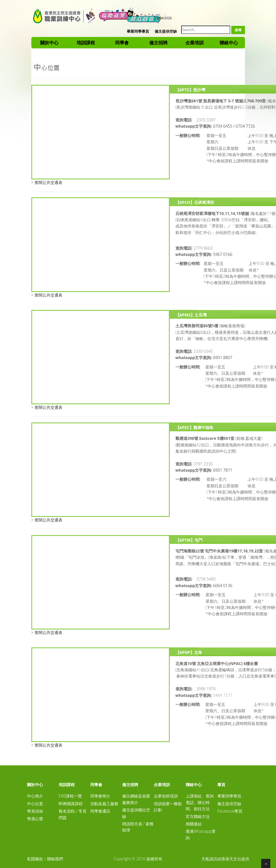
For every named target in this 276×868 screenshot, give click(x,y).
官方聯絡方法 (198, 816)
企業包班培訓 (166, 796)
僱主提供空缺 (166, 31)
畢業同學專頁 (138, 31)
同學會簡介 (100, 796)
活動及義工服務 (104, 804)
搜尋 (238, 30)
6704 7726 (246, 126)
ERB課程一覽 (70, 796)
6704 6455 (223, 126)
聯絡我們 (55, 859)
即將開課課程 (71, 804)
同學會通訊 (100, 811)
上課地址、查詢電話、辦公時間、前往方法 (200, 802)
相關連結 (194, 824)
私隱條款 (35, 859)
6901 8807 (223, 358)
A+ (143, 17)
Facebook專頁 (230, 811)
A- (135, 17)
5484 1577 (223, 695)
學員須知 (35, 811)
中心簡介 (35, 796)
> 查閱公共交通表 (47, 182)
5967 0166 (223, 254)
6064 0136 (223, 586)
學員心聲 (35, 819)
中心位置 (35, 804)
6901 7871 (223, 470)
